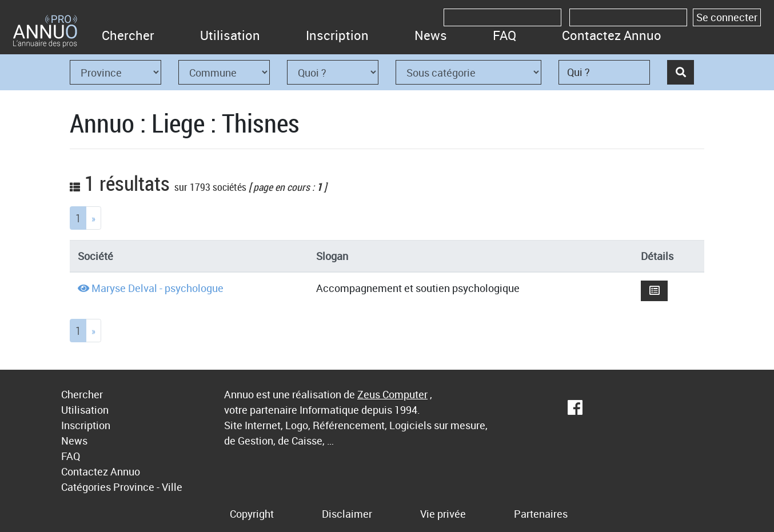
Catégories (86, 487)
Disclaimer (347, 514)
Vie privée (443, 514)
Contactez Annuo (612, 35)
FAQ (504, 35)
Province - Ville (148, 487)
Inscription (337, 35)
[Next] (93, 218)
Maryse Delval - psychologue (157, 288)
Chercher (128, 35)
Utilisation (230, 35)
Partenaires (541, 514)
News (431, 35)
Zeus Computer (392, 394)
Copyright (252, 514)
